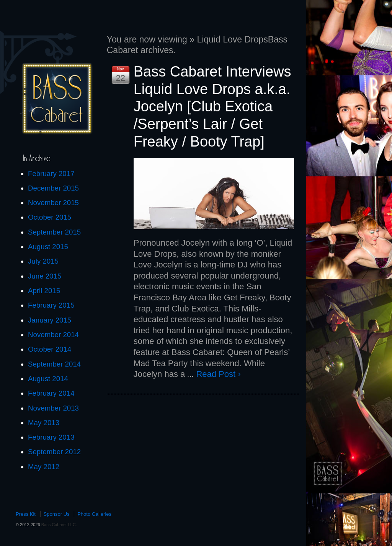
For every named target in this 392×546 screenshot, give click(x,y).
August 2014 (48, 379)
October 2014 (50, 349)
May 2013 (44, 423)
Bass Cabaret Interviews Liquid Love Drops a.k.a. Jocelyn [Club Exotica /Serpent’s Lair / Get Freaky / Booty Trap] (212, 106)
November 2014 (53, 335)
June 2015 (45, 276)
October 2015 (50, 217)
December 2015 (53, 188)
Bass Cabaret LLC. (59, 525)
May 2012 (44, 467)
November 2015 (53, 203)
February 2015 (51, 305)
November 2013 (53, 408)
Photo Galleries (94, 514)
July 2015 (43, 261)
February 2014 (51, 393)
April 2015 (44, 291)
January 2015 (50, 320)
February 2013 (51, 437)
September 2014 (54, 364)
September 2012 (54, 452)
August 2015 (48, 247)
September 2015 (54, 232)
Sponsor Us (57, 514)
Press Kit (26, 514)
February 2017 (51, 174)
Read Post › (218, 374)
